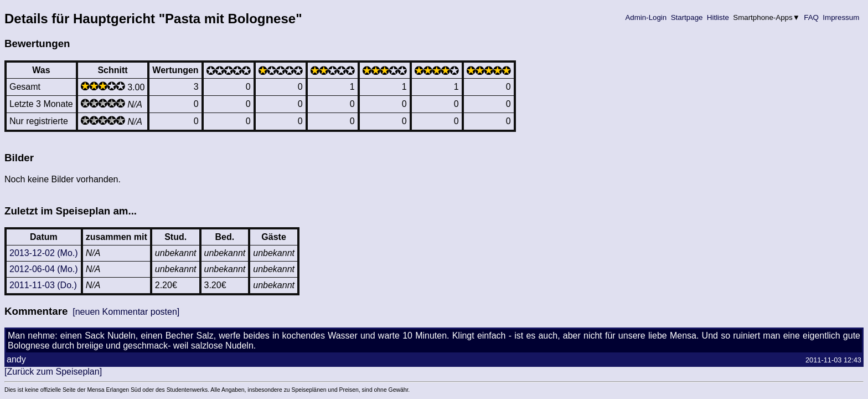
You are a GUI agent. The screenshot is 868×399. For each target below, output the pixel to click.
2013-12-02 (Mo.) (44, 253)
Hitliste (718, 17)
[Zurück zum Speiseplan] (53, 372)
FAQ (812, 17)
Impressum (841, 17)
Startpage (687, 17)
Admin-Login (646, 17)
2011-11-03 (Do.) (43, 285)
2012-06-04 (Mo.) (44, 269)
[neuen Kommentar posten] (126, 312)
